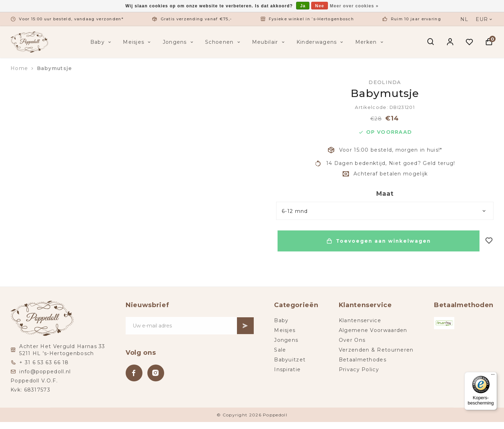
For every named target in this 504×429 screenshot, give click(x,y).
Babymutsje (55, 68)
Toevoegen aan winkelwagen (378, 241)
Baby (101, 42)
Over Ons (352, 340)
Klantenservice (360, 320)
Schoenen (223, 42)
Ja (303, 6)
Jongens (179, 42)
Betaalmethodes (363, 360)
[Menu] (493, 376)
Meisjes (137, 42)
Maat (385, 194)
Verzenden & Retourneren (376, 350)
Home (19, 68)
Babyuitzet (290, 360)
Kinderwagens (321, 42)
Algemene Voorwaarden (373, 330)
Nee (320, 6)
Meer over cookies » (354, 6)
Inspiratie (288, 369)
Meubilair (269, 42)
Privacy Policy (359, 369)
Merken (370, 42)
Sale (280, 350)
